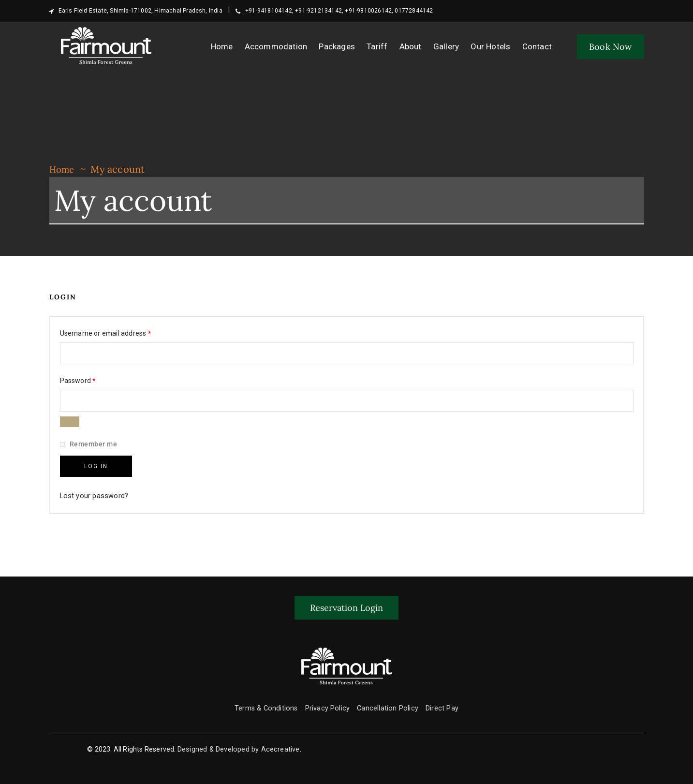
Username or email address (119, 331)
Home (63, 169)
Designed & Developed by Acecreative (239, 744)
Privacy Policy (328, 703)
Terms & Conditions (269, 703)
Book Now (611, 47)
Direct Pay (439, 703)
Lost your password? (92, 491)
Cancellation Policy (386, 703)
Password (92, 379)
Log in (96, 463)
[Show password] (70, 421)
